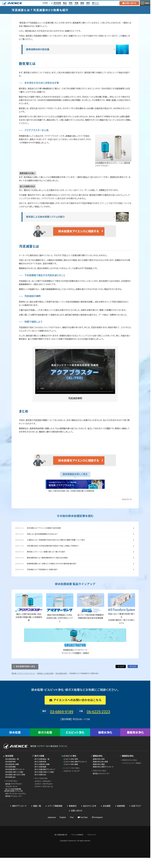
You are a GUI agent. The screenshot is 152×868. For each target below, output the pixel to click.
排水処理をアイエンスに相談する (79, 239)
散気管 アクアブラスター (14, 794)
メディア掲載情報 (54, 816)
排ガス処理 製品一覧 (42, 769)
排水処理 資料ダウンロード (15, 780)
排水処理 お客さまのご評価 (15, 785)
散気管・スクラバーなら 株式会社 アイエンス (49, 756)
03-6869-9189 (56, 721)
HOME (45, 3)
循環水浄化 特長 (99, 769)
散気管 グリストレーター (14, 806)
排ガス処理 (45, 743)
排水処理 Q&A (10, 787)
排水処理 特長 (11, 772)
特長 (70, 3)
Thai (72, 828)
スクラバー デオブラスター (44, 794)
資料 (88, 3)
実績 (76, 3)
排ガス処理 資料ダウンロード (45, 780)
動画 (82, 3)
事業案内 (71, 816)
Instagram (97, 828)
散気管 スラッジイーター (101, 784)
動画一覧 (36, 816)
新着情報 (120, 816)
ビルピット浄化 (75, 743)
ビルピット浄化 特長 (71, 769)
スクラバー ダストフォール (44, 797)
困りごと (95, 3)
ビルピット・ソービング (72, 781)
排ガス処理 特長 (40, 772)
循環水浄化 (105, 743)
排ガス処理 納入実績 (42, 775)
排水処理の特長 (61, 684)
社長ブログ (135, 816)
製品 (65, 3)
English (63, 828)
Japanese (52, 828)
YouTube (83, 828)
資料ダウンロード (18, 816)
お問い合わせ (129, 3)
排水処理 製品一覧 (12, 769)
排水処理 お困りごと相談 (14, 782)
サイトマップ (92, 845)
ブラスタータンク (11, 797)
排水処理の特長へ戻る (25, 677)
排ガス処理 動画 (40, 777)
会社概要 (105, 816)
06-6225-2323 (105, 721)
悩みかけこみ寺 (88, 816)
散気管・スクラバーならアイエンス (23, 684)
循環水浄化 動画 (99, 775)
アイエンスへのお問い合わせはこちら (75, 710)
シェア (121, 677)
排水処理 (57, 3)
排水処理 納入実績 (12, 775)
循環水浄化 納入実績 (100, 772)
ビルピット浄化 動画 (71, 775)
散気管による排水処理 (45, 684)
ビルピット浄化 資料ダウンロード (75, 772)
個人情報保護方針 (61, 845)
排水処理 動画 (11, 777)
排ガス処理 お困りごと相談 (44, 782)
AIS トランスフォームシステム (16, 804)
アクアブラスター (53, 140)
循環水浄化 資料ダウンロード (103, 777)
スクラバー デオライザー (43, 792)
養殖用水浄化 (135, 743)
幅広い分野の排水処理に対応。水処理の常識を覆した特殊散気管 (71, 499)
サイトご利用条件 (77, 845)
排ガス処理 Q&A (40, 785)
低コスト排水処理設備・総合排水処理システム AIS (14, 800)
